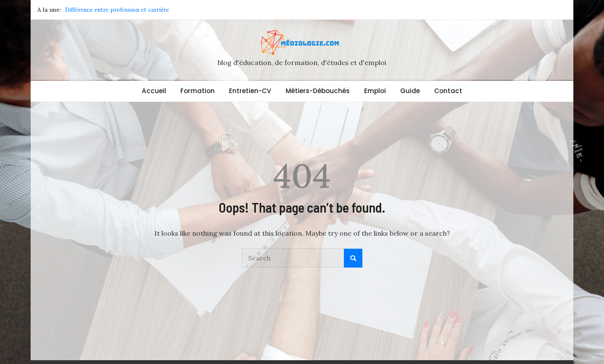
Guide (410, 91)
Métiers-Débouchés (318, 91)
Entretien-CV (250, 91)
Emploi (375, 91)
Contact (448, 91)
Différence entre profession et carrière (117, 10)
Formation (198, 91)
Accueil (154, 91)
